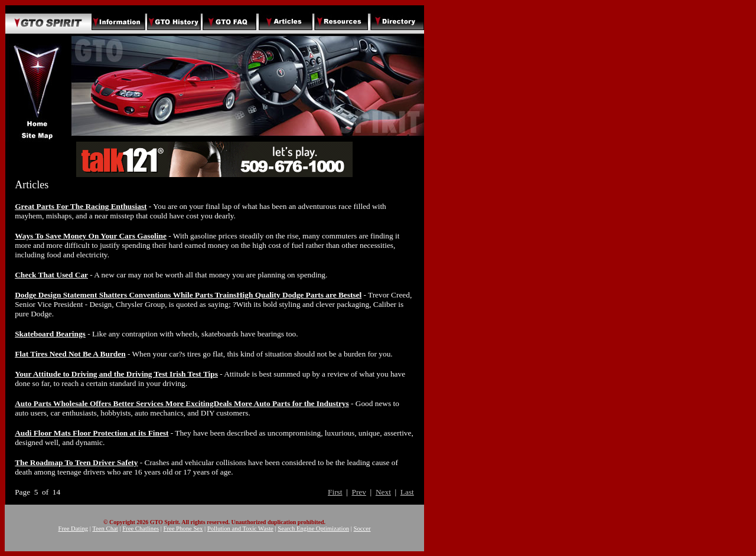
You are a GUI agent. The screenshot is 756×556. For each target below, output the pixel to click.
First (335, 492)
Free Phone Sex (183, 529)
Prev (359, 492)
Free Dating (73, 529)
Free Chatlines (141, 529)
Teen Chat (105, 529)
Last (407, 492)
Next (383, 492)
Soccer (362, 529)
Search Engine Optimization (313, 529)
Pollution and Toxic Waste (240, 529)
